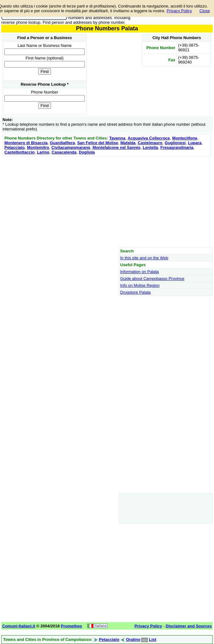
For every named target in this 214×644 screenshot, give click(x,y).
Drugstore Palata (135, 292)
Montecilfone (185, 138)
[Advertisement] (107, 202)
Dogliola (87, 152)
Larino (43, 152)
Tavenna (117, 138)
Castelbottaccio (20, 152)
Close (205, 11)
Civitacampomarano (71, 147)
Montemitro (38, 147)
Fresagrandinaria (177, 147)
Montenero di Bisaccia (26, 143)
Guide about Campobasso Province (152, 279)
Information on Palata (140, 272)
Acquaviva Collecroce (149, 138)
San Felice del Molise (98, 143)
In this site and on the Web (144, 258)
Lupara (195, 143)
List (153, 639)
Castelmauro (150, 143)
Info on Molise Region (140, 285)
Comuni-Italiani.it (19, 626)
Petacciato (15, 147)
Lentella (150, 147)
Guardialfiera (62, 143)
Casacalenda (64, 152)
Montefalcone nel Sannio (117, 147)
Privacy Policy (179, 11)
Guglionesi (175, 143)
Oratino (133, 639)
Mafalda (128, 143)
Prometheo (71, 626)
